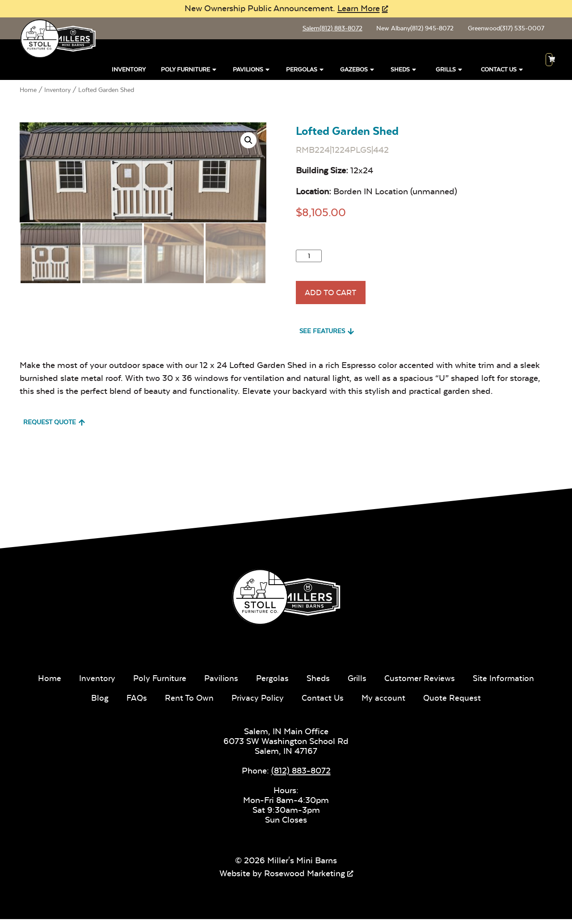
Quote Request (454, 702)
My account (385, 702)
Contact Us (503, 72)
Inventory (129, 72)
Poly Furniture (189, 72)
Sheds (404, 72)
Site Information (506, 683)
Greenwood (505, 29)
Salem (328, 29)
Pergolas (305, 72)
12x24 (362, 173)
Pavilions (252, 72)
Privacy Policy (258, 702)
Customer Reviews (421, 683)
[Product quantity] (309, 258)
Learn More (359, 8)
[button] (248, 142)
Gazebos (358, 72)
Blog (98, 702)
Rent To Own (188, 702)
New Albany (412, 29)
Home (28, 92)
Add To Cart (333, 296)
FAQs (135, 702)
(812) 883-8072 (301, 775)
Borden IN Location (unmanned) (395, 193)
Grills (450, 72)
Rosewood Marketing (305, 878)
